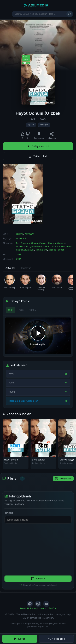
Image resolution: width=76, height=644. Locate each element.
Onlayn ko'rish (38, 146)
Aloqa (43, 608)
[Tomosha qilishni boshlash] (38, 336)
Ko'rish (20, 639)
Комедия (44, 125)
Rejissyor (26, 268)
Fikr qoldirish (63, 479)
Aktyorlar (10, 268)
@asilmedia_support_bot (38, 626)
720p (21, 310)
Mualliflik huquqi (29, 608)
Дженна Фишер (57, 243)
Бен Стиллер (23, 243)
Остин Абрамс (39, 243)
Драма (31, 125)
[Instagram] (38, 604)
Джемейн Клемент (40, 246)
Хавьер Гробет (56, 250)
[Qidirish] (69, 14)
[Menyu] (6, 14)
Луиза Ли (29, 250)
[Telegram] (30, 604)
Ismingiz (9, 513)
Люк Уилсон (59, 246)
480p (10, 310)
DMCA (52, 608)
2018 (33, 119)
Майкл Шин (23, 246)
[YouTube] (46, 604)
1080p (33, 310)
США (43, 119)
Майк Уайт (22, 238)
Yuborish (38, 579)
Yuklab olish (38, 156)
